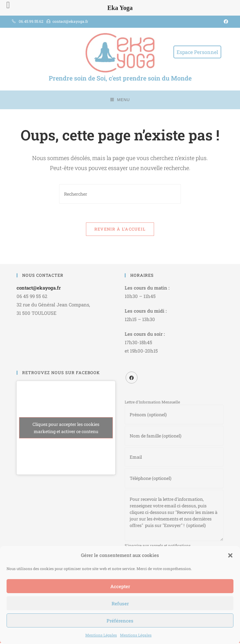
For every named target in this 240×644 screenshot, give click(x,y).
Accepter (120, 586)
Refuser (120, 603)
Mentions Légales (101, 635)
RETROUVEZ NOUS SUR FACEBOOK (61, 373)
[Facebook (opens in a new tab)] (225, 22)
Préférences (120, 621)
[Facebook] (132, 378)
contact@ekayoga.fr (39, 288)
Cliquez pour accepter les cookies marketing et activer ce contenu (66, 428)
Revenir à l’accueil (120, 229)
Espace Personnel (197, 52)
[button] (230, 555)
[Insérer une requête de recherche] (120, 194)
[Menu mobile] (120, 100)
